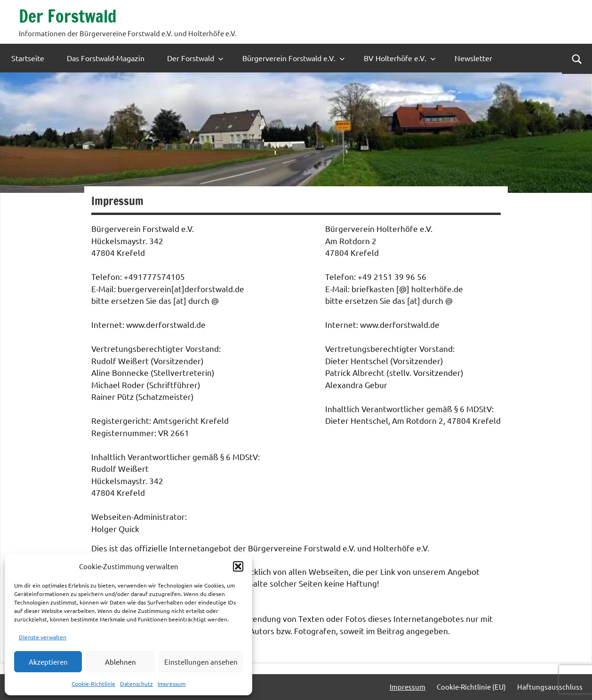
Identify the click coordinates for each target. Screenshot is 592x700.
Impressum (172, 684)
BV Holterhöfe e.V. (400, 58)
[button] (238, 566)
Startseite (28, 58)
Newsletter (473, 58)
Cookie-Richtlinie (93, 684)
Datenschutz (136, 684)
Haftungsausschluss (550, 687)
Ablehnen (120, 662)
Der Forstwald (68, 16)
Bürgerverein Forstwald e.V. (294, 58)
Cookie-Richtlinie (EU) (471, 687)
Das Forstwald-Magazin (106, 58)
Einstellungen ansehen (201, 662)
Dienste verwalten (43, 637)
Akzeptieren (48, 662)
